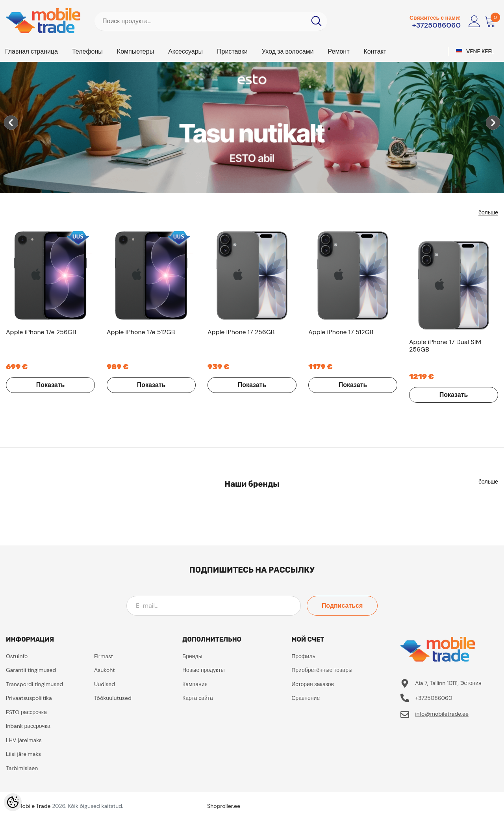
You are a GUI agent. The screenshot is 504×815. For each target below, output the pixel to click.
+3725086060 (436, 25)
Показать (51, 385)
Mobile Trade (34, 806)
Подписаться (342, 606)
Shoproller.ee (224, 806)
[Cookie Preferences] (13, 802)
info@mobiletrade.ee (442, 714)
